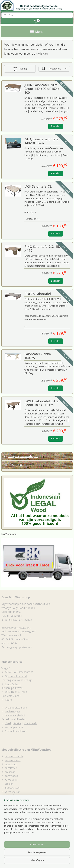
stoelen (9, 784)
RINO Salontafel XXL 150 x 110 (43, 249)
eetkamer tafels (14, 756)
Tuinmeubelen (13, 799)
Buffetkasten (12, 788)
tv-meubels (11, 780)
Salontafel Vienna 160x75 (38, 356)
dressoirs (10, 772)
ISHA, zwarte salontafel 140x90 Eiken (42, 141)
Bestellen (56, 126)
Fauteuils (10, 795)
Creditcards (30, 723)
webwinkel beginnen (24, 862)
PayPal (17, 723)
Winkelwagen (12, 711)
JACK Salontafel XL (38, 187)
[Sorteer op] (54, 69)
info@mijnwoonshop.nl (23, 456)
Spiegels (10, 811)
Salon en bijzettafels (13, 824)
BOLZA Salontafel (38, 294)
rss (71, 856)
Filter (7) (20, 69)
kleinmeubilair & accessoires (21, 803)
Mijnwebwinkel (55, 862)
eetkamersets (13, 760)
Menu (37, 32)
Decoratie (11, 807)
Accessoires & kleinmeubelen (18, 840)
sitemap (64, 856)
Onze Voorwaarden (16, 708)
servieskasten (13, 792)
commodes (11, 776)
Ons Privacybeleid (15, 715)
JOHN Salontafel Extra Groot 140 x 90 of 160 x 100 (42, 89)
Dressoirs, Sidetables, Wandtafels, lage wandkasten (31, 832)
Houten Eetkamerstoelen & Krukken (22, 836)
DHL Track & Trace (16, 692)
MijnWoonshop (9, 534)
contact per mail (18, 676)
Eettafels (6, 828)
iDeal (8, 723)
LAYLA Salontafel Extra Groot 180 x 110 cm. (41, 403)
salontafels (11, 764)
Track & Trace (13, 684)
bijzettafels (11, 768)
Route (8, 700)
